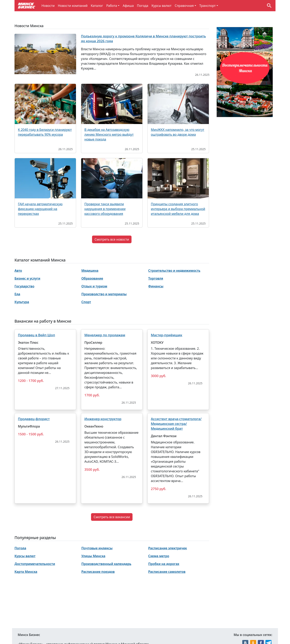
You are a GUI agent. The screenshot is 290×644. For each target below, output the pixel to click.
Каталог (97, 6)
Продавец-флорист (34, 419)
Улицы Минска (93, 556)
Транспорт (208, 6)
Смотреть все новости (112, 239)
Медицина (90, 271)
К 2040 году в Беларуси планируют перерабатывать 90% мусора (45, 132)
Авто (18, 271)
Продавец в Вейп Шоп (36, 335)
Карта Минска (26, 572)
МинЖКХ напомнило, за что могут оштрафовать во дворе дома (178, 132)
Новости (48, 6)
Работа (112, 6)
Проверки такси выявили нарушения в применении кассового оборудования (105, 209)
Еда (17, 294)
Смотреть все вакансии (112, 517)
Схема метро (159, 556)
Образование (92, 278)
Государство (24, 286)
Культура (22, 302)
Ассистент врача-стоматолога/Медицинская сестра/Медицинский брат (176, 424)
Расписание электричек (168, 548)
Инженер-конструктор (103, 419)
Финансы (156, 286)
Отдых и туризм (94, 286)
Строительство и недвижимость (174, 271)
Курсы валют (161, 6)
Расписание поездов (98, 572)
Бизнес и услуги (27, 278)
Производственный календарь (106, 564)
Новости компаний (73, 6)
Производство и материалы (104, 294)
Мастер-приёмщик (167, 335)
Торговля (156, 278)
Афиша (128, 6)
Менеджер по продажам (105, 335)
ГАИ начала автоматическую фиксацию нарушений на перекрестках (40, 209)
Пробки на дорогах (164, 564)
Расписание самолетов (167, 572)
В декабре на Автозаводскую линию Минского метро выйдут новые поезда (109, 134)
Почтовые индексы (97, 548)
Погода (143, 6)
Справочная (184, 6)
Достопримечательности (35, 564)
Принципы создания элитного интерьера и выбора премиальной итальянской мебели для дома (178, 209)
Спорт (86, 302)
